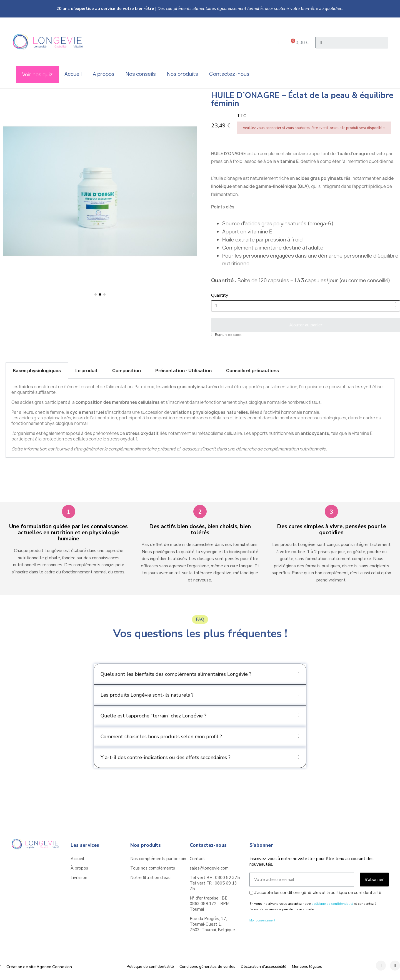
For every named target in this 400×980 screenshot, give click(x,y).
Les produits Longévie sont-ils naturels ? (147, 707)
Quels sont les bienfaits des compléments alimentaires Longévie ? (176, 686)
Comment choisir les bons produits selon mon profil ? (161, 749)
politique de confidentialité (332, 904)
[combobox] (353, 43)
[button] (300, 43)
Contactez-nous (208, 845)
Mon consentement (262, 920)
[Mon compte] (279, 43)
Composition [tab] (127, 371)
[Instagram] (395, 966)
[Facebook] (381, 966)
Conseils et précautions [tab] (252, 371)
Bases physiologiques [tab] (37, 371)
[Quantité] (306, 306)
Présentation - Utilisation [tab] (183, 371)
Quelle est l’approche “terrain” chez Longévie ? (153, 728)
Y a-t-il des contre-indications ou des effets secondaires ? (166, 769)
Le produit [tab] (87, 371)
